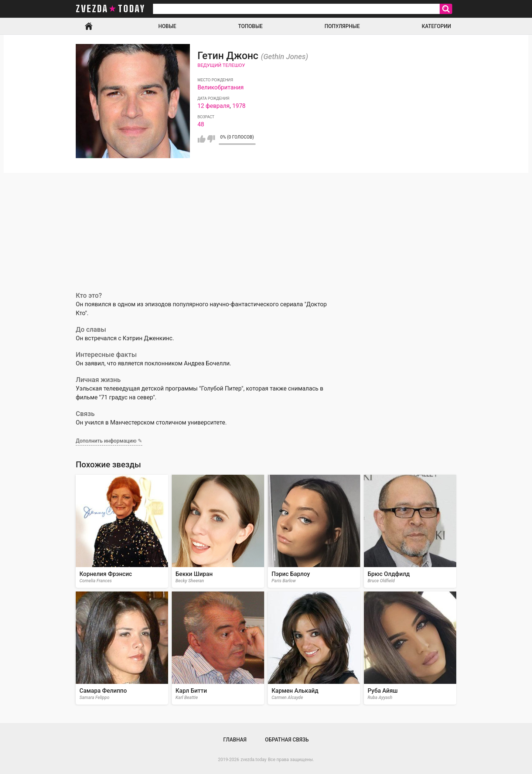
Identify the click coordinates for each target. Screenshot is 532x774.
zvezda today (110, 9)
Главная (89, 26)
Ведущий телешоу (221, 65)
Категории (436, 26)
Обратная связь (287, 740)
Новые (167, 26)
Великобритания (221, 87)
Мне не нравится (211, 139)
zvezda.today (253, 760)
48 (201, 124)
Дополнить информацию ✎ (109, 441)
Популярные (342, 26)
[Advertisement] (266, 228)
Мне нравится (202, 139)
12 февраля (214, 106)
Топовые (250, 26)
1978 (239, 106)
